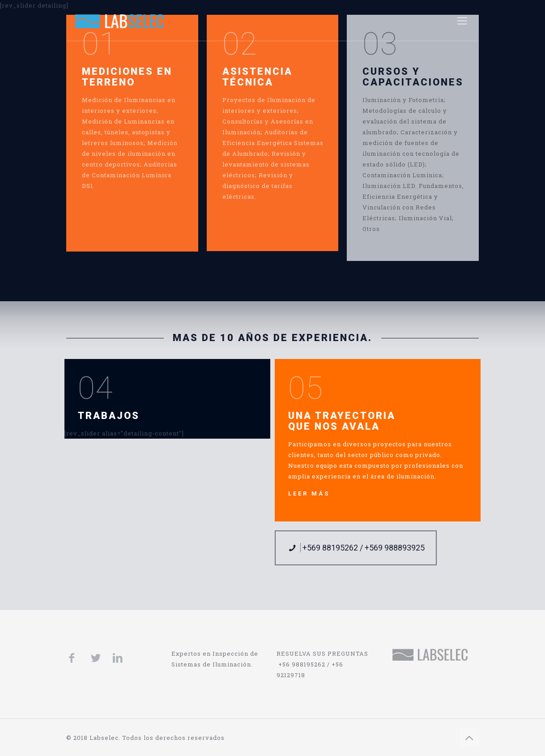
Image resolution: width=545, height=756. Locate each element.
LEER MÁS (309, 493)
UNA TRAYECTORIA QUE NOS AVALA (342, 421)
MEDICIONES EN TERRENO (127, 77)
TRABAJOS (109, 416)
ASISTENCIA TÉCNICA (258, 77)
